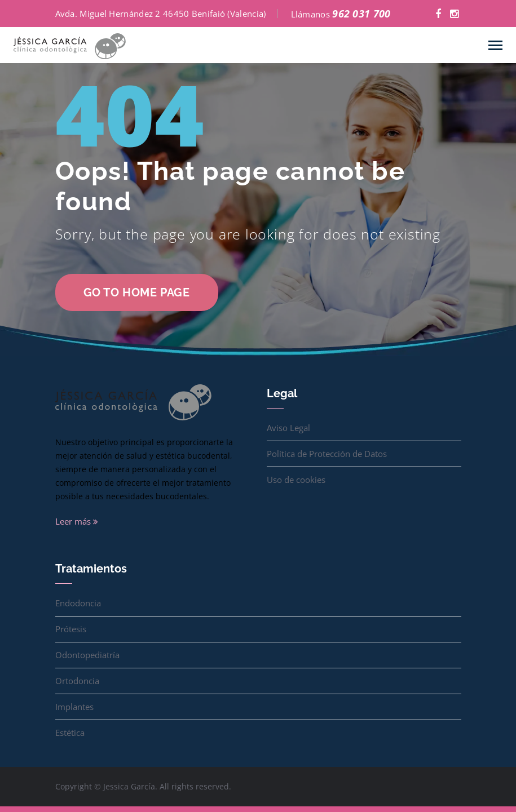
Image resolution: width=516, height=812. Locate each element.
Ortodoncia (77, 681)
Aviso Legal (288, 428)
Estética (70, 733)
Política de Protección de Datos (327, 454)
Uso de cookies (296, 480)
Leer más (77, 521)
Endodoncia (78, 603)
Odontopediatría (87, 655)
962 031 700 (361, 14)
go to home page (137, 292)
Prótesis (71, 629)
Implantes (74, 707)
